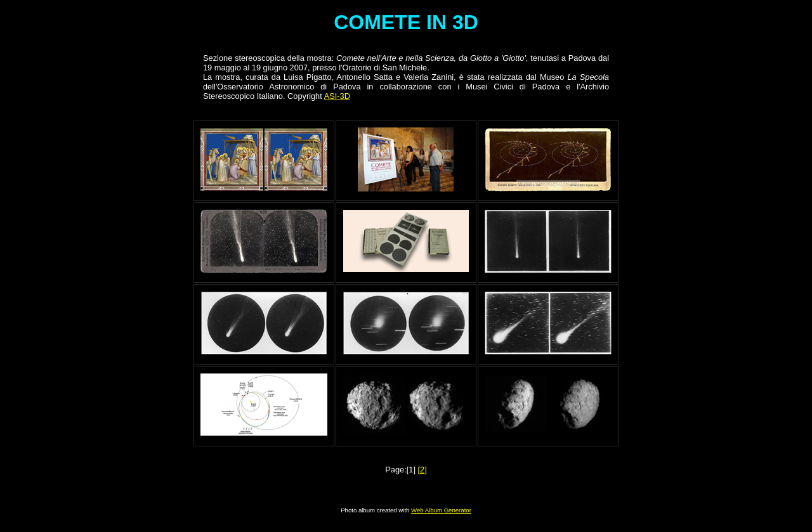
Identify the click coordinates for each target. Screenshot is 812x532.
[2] (422, 470)
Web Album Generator (441, 510)
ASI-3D (337, 96)
